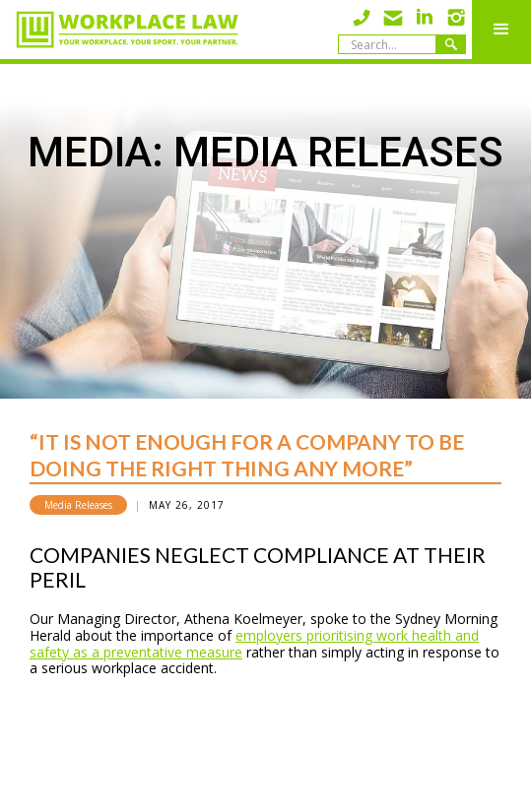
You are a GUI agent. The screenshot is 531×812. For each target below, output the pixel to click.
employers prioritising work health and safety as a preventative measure (254, 644)
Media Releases (78, 505)
